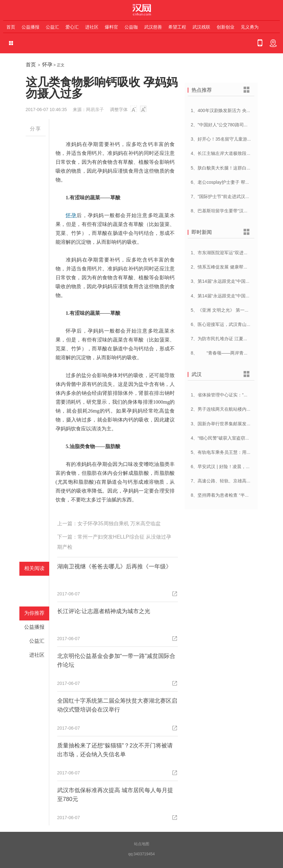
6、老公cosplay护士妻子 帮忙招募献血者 (231, 182)
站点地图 (142, 844)
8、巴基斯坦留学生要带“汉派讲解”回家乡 (231, 211)
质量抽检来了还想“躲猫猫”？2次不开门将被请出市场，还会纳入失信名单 (115, 750)
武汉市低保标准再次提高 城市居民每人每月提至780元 (115, 795)
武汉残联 (201, 27)
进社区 (92, 27)
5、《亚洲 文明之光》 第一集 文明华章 (229, 310)
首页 (11, 27)
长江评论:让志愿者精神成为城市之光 (104, 611)
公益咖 (131, 27)
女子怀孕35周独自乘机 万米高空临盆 (119, 523)
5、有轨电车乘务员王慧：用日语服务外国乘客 (237, 452)
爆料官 (111, 27)
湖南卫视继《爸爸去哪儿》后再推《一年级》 (114, 567)
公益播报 (30, 27)
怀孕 (47, 65)
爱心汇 (72, 27)
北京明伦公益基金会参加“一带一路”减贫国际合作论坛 (116, 660)
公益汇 (52, 27)
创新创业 (226, 27)
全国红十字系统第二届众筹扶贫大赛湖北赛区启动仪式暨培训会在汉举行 (117, 705)
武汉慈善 (153, 27)
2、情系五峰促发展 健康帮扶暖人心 (226, 267)
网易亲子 (95, 109)
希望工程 (177, 27)
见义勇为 (250, 27)
